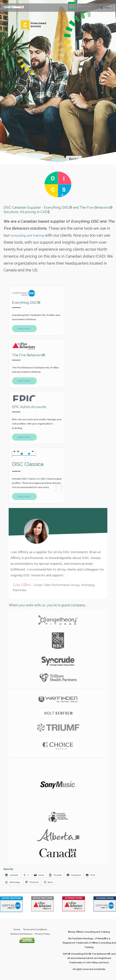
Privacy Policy (42, 933)
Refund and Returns (22, 933)
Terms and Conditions (35, 929)
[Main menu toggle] (105, 7)
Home (17, 929)
